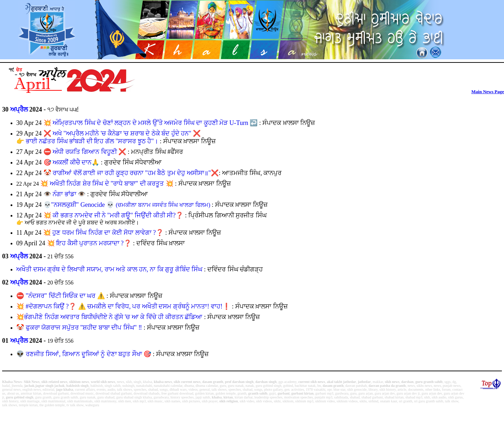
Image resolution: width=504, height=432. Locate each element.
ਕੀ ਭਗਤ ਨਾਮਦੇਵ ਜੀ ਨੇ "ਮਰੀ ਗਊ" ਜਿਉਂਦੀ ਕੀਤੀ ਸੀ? (114, 215)
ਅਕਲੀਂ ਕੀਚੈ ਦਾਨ (72, 162)
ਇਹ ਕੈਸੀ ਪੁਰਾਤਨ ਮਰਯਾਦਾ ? (90, 243)
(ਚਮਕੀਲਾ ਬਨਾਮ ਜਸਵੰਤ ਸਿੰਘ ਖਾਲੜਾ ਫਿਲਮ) (163, 205)
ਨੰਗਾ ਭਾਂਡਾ (65, 194)
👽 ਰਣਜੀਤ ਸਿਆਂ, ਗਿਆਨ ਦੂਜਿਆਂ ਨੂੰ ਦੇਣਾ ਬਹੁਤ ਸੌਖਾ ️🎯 (85, 354)
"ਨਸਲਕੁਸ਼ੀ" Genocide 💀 (84, 205)
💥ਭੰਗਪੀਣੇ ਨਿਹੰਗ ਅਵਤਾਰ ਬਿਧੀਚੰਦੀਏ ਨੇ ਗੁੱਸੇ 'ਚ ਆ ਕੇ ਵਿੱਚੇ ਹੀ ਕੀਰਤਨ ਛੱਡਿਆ (110, 317)
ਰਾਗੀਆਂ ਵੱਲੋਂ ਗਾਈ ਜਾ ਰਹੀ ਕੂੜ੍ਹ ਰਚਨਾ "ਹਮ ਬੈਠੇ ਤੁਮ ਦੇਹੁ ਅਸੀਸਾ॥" (132, 173)
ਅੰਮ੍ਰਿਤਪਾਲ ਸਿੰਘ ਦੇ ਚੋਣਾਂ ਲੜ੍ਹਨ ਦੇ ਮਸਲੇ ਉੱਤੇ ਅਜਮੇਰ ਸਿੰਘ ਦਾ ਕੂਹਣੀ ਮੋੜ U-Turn (151, 123)
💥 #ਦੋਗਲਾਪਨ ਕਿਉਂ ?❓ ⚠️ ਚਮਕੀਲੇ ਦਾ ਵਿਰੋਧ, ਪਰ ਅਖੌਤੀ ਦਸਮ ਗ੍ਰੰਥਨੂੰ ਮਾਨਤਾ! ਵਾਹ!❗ (123, 306)
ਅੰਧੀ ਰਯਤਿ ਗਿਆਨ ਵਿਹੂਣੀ (85, 152)
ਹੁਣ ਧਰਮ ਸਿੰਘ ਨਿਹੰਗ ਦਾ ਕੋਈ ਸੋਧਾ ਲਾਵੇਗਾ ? (104, 233)
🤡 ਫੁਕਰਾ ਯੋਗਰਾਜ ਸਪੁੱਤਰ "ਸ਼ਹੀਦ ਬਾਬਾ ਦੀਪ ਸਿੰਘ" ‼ (80, 328)
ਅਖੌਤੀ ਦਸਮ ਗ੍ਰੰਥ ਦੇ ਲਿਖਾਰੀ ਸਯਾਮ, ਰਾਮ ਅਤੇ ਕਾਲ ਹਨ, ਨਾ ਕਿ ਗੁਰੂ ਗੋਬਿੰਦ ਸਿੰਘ (110, 269)
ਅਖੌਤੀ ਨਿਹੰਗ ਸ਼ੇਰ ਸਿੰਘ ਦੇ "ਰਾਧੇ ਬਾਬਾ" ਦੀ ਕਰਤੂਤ (108, 184)
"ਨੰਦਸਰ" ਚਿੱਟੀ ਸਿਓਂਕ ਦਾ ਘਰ (61, 296)
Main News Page (488, 92)
